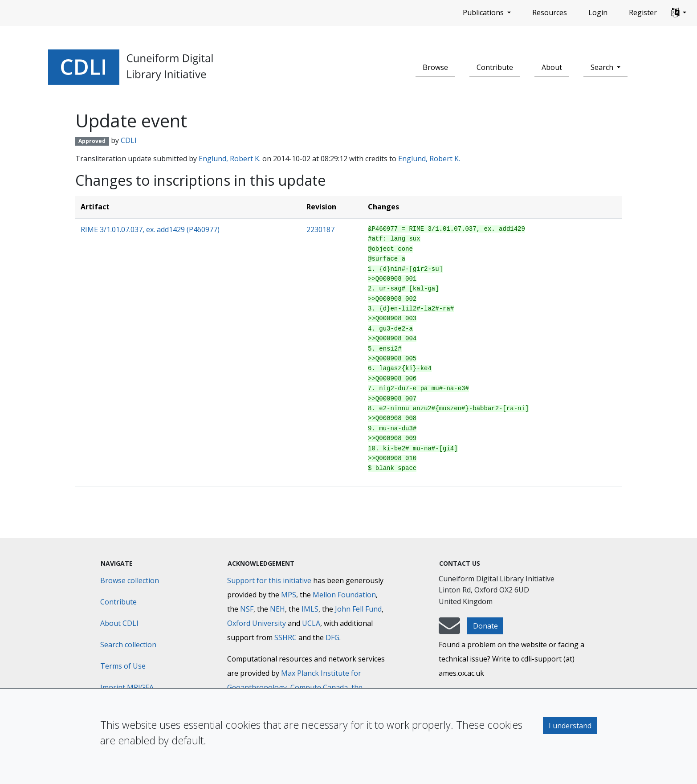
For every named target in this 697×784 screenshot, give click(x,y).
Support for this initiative (269, 580)
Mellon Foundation (344, 595)
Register (643, 12)
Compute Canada (319, 687)
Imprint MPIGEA (127, 687)
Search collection (128, 645)
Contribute (495, 67)
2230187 (320, 229)
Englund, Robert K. (230, 159)
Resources (550, 12)
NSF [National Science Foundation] (247, 609)
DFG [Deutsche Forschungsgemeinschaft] (332, 637)
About (552, 67)
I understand (570, 726)
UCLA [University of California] (311, 623)
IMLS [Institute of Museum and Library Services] (310, 609)
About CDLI (119, 623)
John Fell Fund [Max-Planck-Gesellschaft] (358, 609)
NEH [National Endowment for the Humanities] (277, 609)
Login (598, 12)
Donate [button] (485, 626)
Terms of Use (123, 666)
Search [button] (603, 67)
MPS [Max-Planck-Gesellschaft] (289, 595)
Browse (435, 67)
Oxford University (257, 623)
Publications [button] (484, 12)
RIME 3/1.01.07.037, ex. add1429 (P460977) (150, 229)
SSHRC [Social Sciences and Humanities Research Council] (285, 637)
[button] (679, 13)
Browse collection (130, 580)
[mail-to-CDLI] (449, 630)
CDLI (129, 140)
